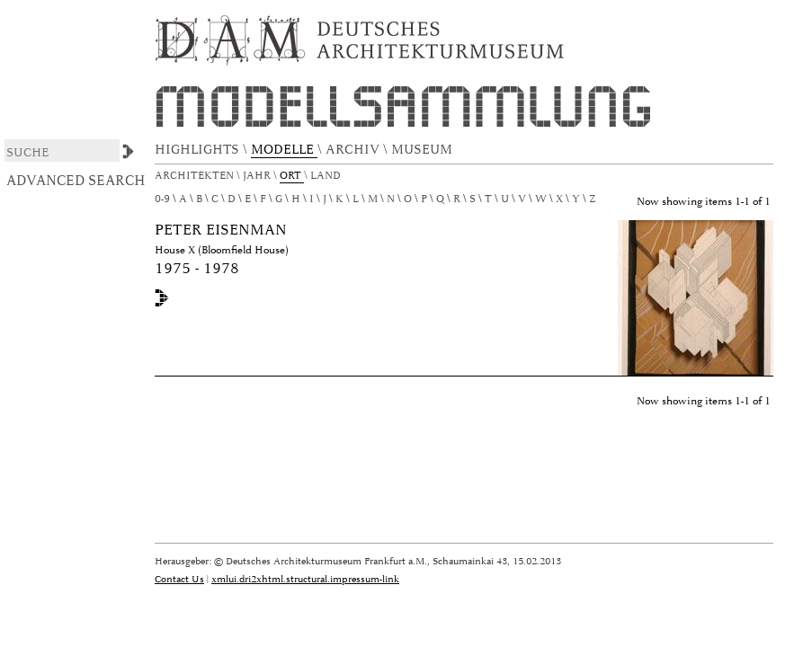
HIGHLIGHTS (199, 150)
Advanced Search (76, 181)
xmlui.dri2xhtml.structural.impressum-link (305, 579)
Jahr (258, 176)
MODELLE (284, 150)
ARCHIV (354, 150)
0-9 (162, 199)
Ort (292, 176)
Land (327, 176)
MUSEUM (424, 150)
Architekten (196, 176)
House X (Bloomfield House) (222, 250)
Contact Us (179, 579)
